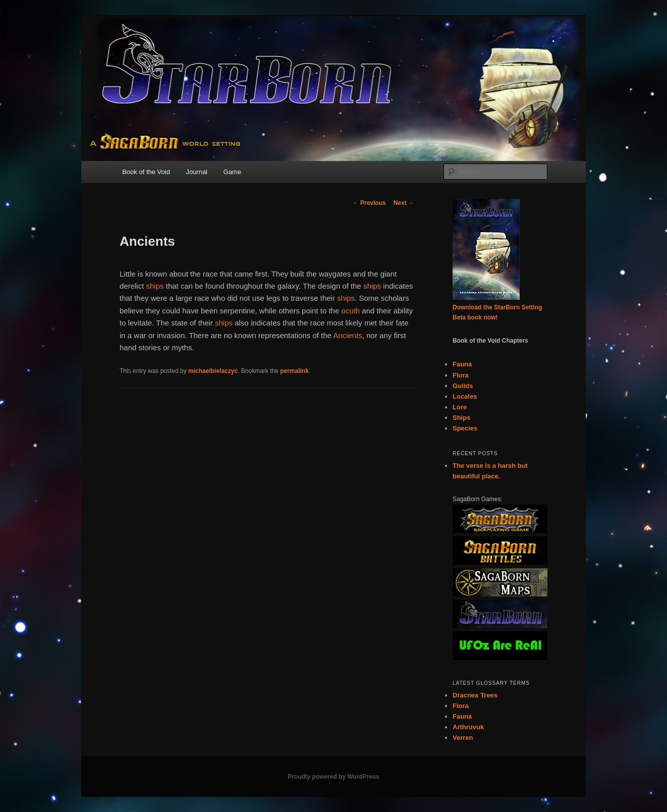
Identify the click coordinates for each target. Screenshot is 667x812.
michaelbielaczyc (213, 371)
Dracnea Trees (475, 695)
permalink (294, 371)
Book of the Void (146, 172)
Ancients (348, 335)
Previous (369, 203)
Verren (463, 738)
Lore (460, 407)
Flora (461, 375)
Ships (461, 418)
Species (465, 428)
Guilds (463, 386)
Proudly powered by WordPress (333, 777)
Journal (197, 172)
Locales (465, 396)
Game (232, 172)
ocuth (350, 311)
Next (404, 203)
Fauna (462, 364)
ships (155, 286)
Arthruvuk (468, 727)
